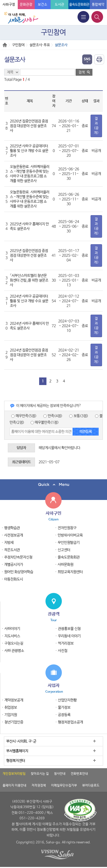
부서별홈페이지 (17, 751)
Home (5, 45)
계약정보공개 (14, 700)
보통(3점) (79, 416)
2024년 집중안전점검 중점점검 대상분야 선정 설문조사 (29, 355)
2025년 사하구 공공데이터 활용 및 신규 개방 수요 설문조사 (29, 151)
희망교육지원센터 (70, 572)
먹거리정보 (66, 643)
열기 (87, 59)
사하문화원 (66, 565)
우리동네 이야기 (69, 636)
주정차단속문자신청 (18, 557)
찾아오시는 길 (40, 774)
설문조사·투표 (40, 45)
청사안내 (60, 774)
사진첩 (63, 651)
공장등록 (64, 715)
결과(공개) (96, 126)
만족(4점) (53, 416)
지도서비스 (12, 636)
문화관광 (26, 5)
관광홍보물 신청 (69, 629)
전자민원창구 (67, 528)
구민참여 (18, 45)
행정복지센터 (16, 761)
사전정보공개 (14, 535)
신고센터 (64, 550)
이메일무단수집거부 (64, 786)
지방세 (9, 543)
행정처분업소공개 (70, 722)
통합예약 (98, 5)
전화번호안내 (79, 774)
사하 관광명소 (14, 651)
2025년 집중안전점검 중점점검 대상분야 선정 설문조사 (29, 255)
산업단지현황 (67, 700)
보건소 (43, 5)
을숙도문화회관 (79, 5)
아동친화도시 (14, 579)
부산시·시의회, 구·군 (21, 741)
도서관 (60, 5)
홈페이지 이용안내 (14, 786)
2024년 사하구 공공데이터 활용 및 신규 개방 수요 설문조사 (29, 301)
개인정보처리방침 (14, 774)
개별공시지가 (14, 565)
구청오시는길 (14, 643)
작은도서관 (12, 550)
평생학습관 (12, 528)
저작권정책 (39, 786)
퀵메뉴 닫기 (53, 485)
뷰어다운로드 (91, 786)
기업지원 (11, 715)
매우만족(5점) (24, 416)
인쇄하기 (99, 59)
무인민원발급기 (69, 543)
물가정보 (64, 708)
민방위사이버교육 (70, 535)
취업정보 (11, 708)
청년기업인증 (14, 722)
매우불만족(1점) (45, 422)
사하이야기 (12, 629)
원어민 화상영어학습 (19, 572)
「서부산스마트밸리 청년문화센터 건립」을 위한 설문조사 (29, 280)
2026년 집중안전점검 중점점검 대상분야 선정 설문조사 (29, 126)
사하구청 (9, 5)
